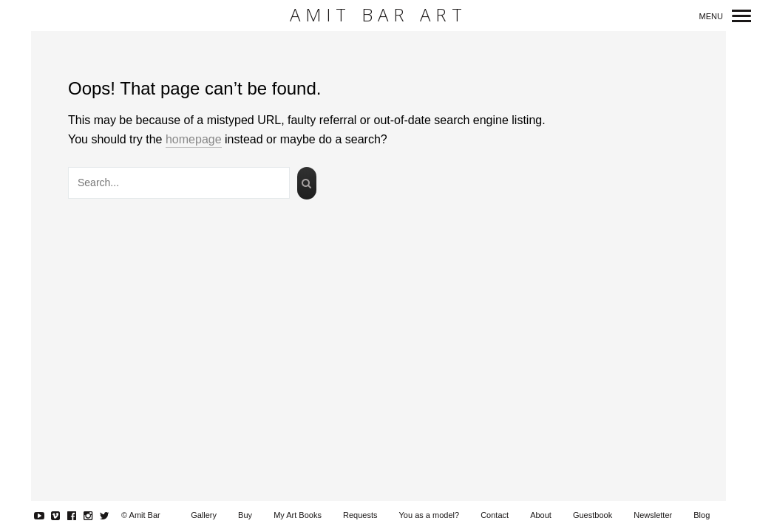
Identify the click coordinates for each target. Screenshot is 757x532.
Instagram (96, 516)
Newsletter (653, 515)
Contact (495, 515)
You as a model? (430, 515)
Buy (245, 515)
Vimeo (63, 516)
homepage (194, 139)
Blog (702, 515)
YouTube (47, 516)
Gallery (204, 515)
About (541, 515)
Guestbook (593, 515)
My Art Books (298, 515)
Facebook (79, 516)
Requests (360, 515)
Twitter (112, 516)
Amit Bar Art (378, 15)
